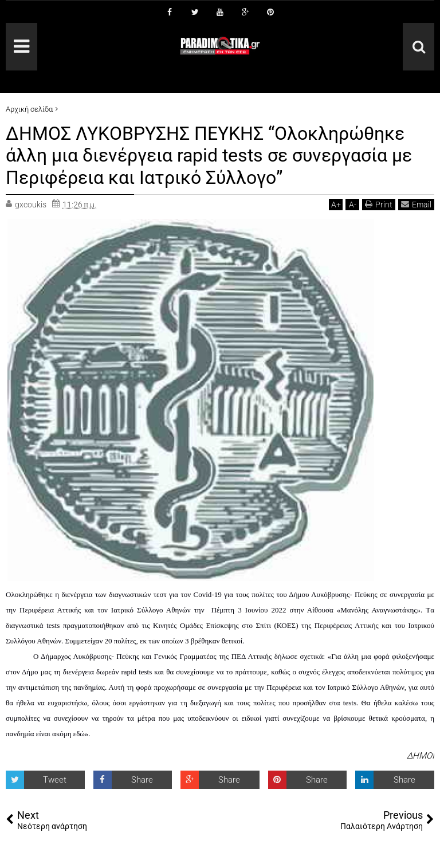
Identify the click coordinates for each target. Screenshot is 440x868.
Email (416, 204)
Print (379, 204)
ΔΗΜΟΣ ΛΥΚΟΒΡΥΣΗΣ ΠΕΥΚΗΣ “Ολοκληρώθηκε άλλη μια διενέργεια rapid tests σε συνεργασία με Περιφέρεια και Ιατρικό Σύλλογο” (209, 156)
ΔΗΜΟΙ (421, 756)
